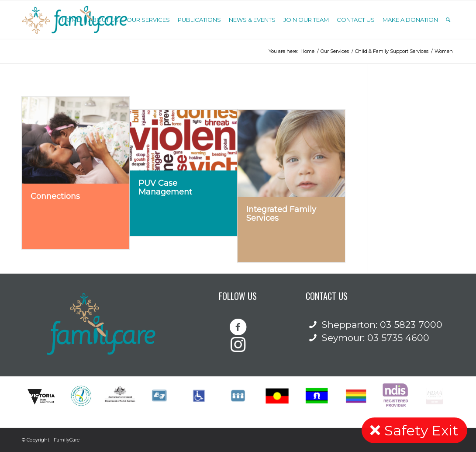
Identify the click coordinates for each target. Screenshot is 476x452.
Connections (55, 196)
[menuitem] (71, 20)
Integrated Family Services (281, 214)
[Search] (448, 20)
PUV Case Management (165, 188)
